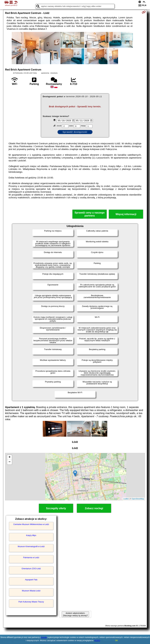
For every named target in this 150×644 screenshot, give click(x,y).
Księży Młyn (31, 535)
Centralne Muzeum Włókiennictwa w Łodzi (31, 524)
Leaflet (126, 499)
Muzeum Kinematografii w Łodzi (31, 546)
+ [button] (10, 457)
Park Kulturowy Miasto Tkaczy (31, 602)
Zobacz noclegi (94, 508)
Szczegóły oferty (56, 508)
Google (44, 637)
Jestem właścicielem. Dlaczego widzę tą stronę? (75, 614)
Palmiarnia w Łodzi (31, 558)
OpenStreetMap (138, 499)
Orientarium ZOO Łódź (31, 569)
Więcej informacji (126, 214)
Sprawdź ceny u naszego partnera (89, 214)
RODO (97, 641)
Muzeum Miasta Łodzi (31, 591)
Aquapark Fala (31, 580)
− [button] (10, 462)
